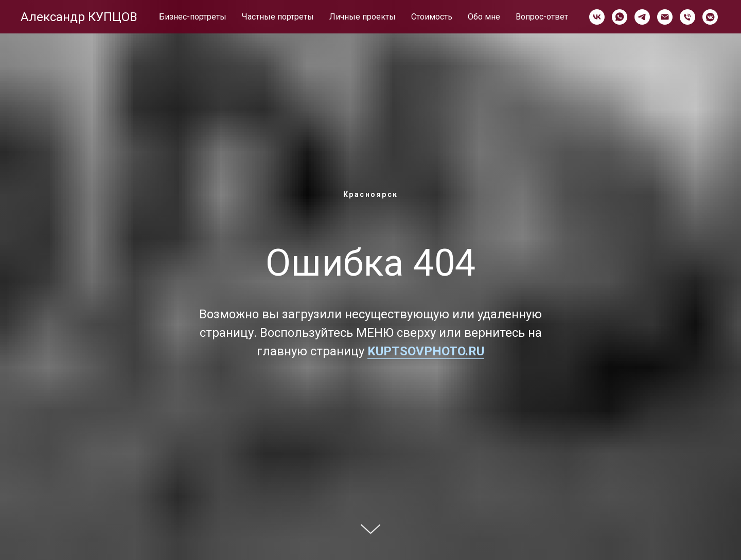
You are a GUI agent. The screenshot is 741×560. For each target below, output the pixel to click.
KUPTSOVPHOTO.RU (426, 351)
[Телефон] (687, 17)
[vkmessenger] (710, 17)
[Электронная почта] (665, 17)
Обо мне (484, 17)
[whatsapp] (620, 17)
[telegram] (642, 17)
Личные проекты (363, 17)
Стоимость (432, 17)
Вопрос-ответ (542, 17)
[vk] (597, 17)
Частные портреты (278, 17)
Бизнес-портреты (193, 17)
